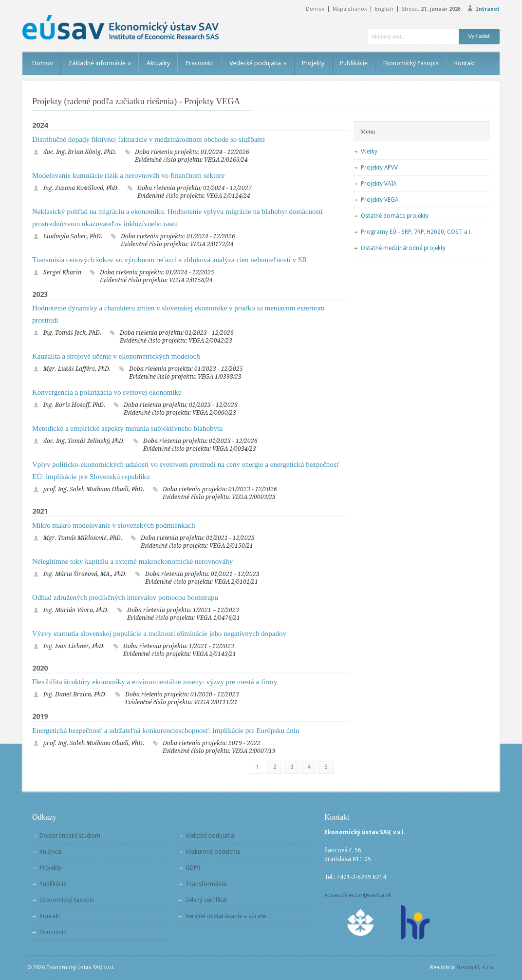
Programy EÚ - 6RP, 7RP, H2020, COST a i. (416, 232)
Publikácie (354, 63)
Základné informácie (100, 63)
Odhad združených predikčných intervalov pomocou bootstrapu (125, 597)
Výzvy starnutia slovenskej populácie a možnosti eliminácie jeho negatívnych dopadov (159, 634)
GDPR (193, 868)
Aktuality (158, 63)
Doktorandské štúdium (70, 836)
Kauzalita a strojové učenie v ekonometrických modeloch (116, 356)
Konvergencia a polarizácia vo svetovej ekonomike (107, 392)
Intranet (488, 9)
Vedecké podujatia (258, 63)
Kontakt (465, 63)
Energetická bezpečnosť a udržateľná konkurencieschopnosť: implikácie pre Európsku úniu (166, 730)
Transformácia (206, 884)
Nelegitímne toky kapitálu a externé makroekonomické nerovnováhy (132, 561)
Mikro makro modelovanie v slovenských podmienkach (114, 525)
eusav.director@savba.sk (358, 895)
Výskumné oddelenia (213, 852)
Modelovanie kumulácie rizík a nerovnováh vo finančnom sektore (128, 175)
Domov (315, 9)
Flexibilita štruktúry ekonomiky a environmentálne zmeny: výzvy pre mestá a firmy (155, 682)
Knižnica (50, 852)
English (384, 9)
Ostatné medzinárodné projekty (403, 248)
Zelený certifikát (206, 900)
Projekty (313, 63)
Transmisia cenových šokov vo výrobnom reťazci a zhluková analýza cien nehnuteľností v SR (169, 260)
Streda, (431, 9)
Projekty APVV (379, 168)
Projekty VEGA (380, 200)
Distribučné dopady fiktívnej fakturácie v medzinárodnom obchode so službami (149, 139)
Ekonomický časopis (411, 63)
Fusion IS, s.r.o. (475, 968)
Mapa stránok (350, 9)
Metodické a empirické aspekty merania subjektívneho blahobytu (128, 428)
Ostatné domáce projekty (395, 216)
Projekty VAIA (379, 184)
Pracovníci (200, 63)
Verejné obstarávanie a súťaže (226, 916)
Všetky (369, 152)
